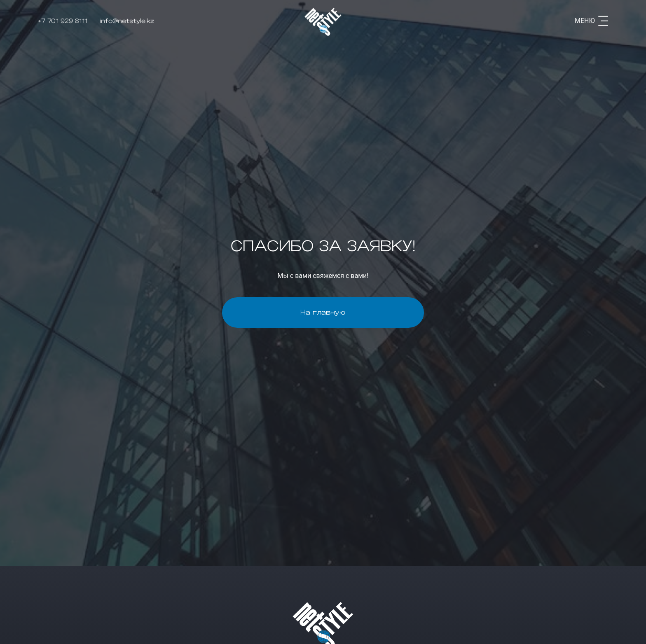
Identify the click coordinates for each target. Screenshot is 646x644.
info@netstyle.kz (127, 19)
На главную (323, 313)
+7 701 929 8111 (63, 19)
